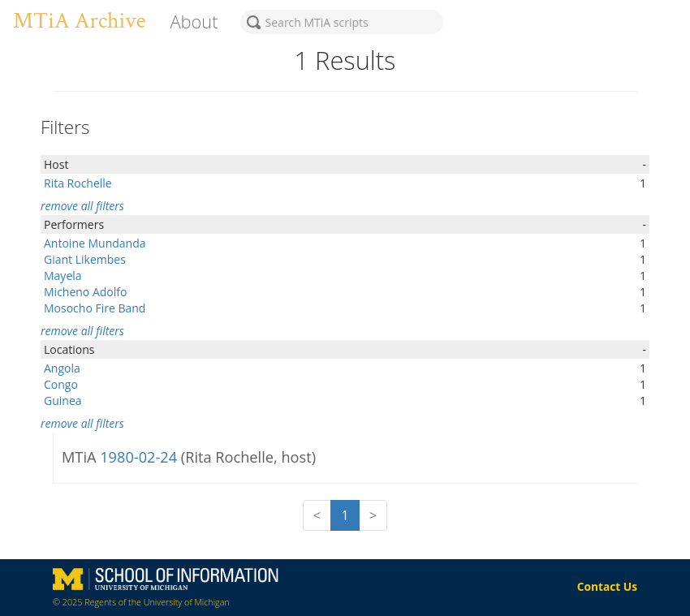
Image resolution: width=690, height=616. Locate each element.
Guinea (63, 401)
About (194, 22)
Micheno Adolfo (85, 292)
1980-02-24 (140, 457)
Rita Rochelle (78, 183)
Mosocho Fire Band (95, 308)
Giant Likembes (85, 259)
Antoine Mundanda (95, 243)
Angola (62, 368)
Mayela (63, 276)
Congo (61, 384)
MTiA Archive (79, 21)
